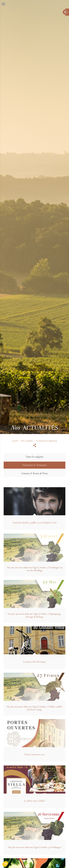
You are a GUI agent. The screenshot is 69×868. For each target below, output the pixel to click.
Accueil (15, 441)
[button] (5, 864)
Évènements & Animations (47, 441)
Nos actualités (27, 441)
